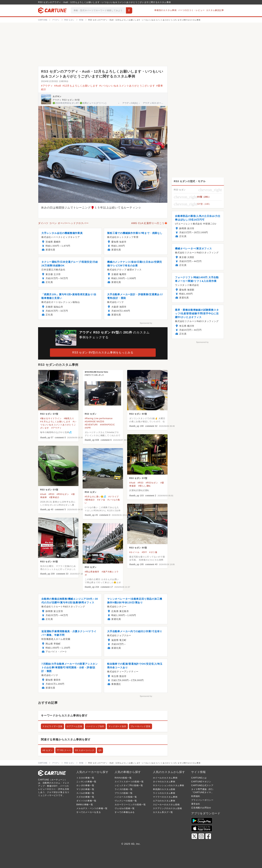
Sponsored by (146, 323)
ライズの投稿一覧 (124, 789)
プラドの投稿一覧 (124, 793)
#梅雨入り (69, 418)
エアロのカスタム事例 (164, 801)
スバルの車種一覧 (85, 793)
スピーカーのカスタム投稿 (166, 805)
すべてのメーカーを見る (89, 812)
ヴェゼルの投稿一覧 (125, 808)
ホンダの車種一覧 (85, 785)
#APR (88, 428)
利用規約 (196, 796)
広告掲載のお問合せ (201, 808)
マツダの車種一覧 (85, 789)
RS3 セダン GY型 (49, 414)
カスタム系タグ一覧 (163, 812)
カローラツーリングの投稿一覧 (130, 805)
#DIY (144, 552)
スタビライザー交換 (52, 726)
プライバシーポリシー (202, 800)
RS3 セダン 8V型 (138, 414)
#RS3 (140, 483)
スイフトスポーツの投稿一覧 (129, 782)
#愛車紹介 (54, 497)
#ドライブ (114, 497)
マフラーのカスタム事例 (165, 797)
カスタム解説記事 (215, 10)
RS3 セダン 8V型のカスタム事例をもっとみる (103, 353)
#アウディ (47, 86)
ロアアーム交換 (74, 726)
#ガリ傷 (153, 552)
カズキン (57, 96)
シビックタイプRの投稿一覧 (129, 785)
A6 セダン (48, 750)
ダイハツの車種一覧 (86, 801)
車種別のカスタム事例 (165, 10)
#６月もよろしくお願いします (55, 422)
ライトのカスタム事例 (164, 793)
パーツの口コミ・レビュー (191, 10)
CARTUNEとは (199, 778)
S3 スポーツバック (85, 750)
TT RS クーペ (64, 750)
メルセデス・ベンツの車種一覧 (92, 808)
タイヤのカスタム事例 (164, 782)
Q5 (100, 750)
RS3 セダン (91, 414)
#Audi (58, 86)
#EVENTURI (91, 425)
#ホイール (134, 552)
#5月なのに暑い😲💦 (95, 497)
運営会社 (196, 804)
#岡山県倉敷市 (92, 572)
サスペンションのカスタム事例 (168, 785)
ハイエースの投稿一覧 (126, 797)
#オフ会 (101, 500)
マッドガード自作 (117, 726)
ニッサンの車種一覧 (86, 782)
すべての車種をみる (125, 812)
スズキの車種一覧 (85, 797)
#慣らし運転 (144, 486)
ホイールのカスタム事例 (165, 778)
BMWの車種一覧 (85, 805)
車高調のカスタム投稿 (164, 789)
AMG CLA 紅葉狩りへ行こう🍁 (149, 223)
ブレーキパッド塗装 (140, 726)
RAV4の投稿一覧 (123, 778)
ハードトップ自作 (95, 726)
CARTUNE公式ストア (202, 785)
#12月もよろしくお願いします (80, 86)
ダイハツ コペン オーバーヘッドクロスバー (63, 223)
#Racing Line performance (99, 418)
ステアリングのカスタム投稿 (167, 808)
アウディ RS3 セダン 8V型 (66, 100)
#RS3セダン (152, 483)
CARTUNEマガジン (201, 782)
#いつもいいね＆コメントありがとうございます (127, 86)
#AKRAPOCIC (107, 425)
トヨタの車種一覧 (85, 778)
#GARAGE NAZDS (94, 422)
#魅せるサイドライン (51, 418)
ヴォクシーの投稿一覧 (126, 801)
